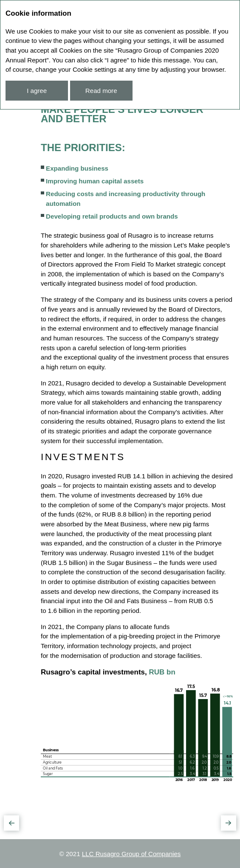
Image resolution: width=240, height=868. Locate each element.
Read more (101, 91)
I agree (37, 91)
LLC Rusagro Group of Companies (131, 854)
